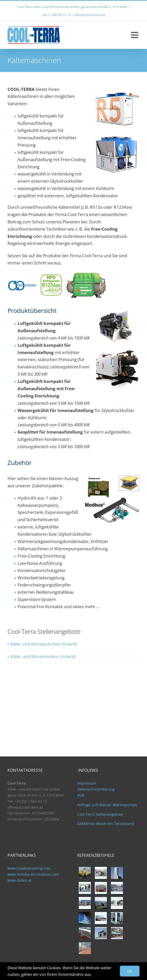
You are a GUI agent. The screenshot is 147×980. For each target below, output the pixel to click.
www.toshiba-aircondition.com (33, 874)
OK (130, 971)
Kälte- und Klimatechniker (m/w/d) (44, 644)
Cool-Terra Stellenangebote (100, 814)
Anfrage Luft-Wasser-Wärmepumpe (107, 805)
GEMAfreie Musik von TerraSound (106, 824)
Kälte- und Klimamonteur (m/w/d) (43, 656)
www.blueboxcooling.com (29, 868)
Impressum (87, 783)
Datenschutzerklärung (96, 789)
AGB (81, 795)
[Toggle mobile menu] (135, 35)
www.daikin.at (19, 880)
